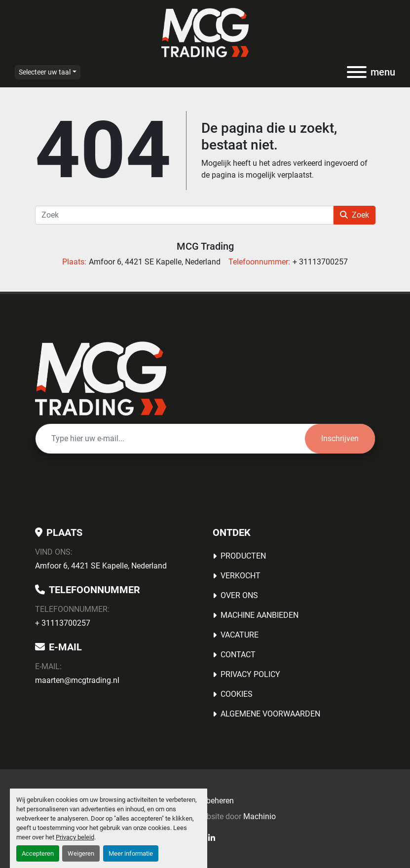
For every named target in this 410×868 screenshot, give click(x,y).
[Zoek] (184, 215)
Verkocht (241, 576)
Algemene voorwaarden (270, 714)
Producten (243, 556)
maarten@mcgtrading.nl (77, 680)
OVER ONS (239, 595)
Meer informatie (131, 853)
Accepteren (38, 853)
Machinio (260, 816)
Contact (238, 655)
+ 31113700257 (63, 623)
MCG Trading (205, 246)
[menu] (357, 72)
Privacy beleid (75, 837)
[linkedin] (212, 838)
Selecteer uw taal (45, 72)
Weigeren (81, 853)
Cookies (237, 694)
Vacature (240, 635)
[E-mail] (170, 439)
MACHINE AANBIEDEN (260, 615)
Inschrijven (340, 438)
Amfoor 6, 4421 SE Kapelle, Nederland (101, 566)
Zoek (354, 215)
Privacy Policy (250, 674)
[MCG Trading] (101, 378)
